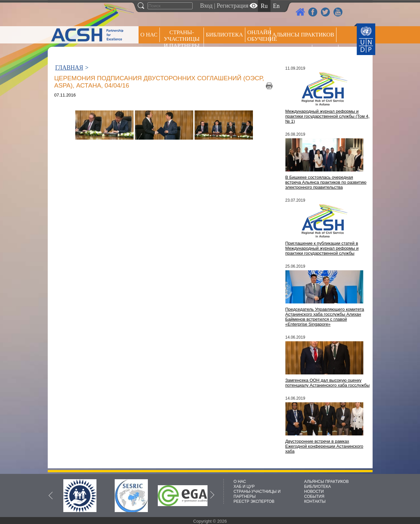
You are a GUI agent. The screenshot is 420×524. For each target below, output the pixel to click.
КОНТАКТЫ (315, 501)
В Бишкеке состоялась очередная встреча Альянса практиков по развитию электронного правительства (326, 182)
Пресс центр (291, 52)
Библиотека (224, 35)
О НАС (149, 35)
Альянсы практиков (303, 35)
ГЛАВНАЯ (69, 68)
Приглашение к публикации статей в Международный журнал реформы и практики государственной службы (322, 248)
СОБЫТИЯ (314, 496)
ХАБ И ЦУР (244, 487)
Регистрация (233, 6)
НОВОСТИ (314, 491)
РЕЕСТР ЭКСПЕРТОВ (326, 53)
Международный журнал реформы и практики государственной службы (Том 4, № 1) (328, 116)
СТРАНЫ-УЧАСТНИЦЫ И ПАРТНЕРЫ (182, 39)
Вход (207, 6)
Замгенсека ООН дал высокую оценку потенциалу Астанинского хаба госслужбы (328, 383)
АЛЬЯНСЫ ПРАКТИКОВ (327, 482)
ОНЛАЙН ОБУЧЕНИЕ (259, 36)
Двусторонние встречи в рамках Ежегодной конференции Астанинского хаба (324, 446)
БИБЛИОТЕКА (318, 487)
